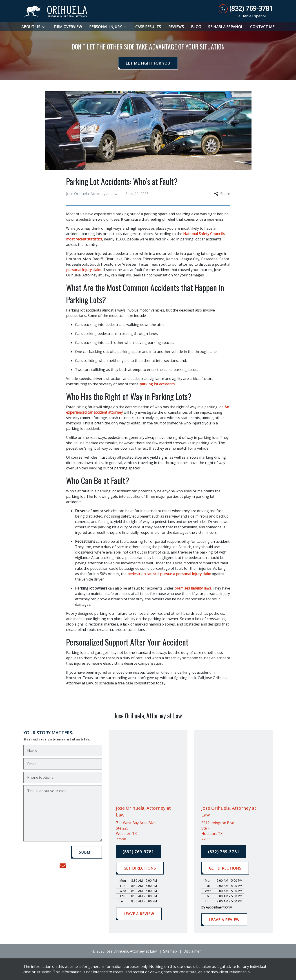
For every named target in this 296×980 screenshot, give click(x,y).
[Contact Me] (262, 27)
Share (222, 194)
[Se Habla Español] (226, 27)
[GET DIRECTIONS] (140, 868)
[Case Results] (148, 27)
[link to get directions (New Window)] (148, 831)
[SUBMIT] (87, 852)
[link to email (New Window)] (63, 866)
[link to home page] (55, 11)
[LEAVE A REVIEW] (139, 914)
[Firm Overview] (68, 27)
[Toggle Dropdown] (45, 27)
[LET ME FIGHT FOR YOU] (148, 63)
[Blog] (196, 27)
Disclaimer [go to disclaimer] (192, 951)
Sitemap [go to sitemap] (170, 951)
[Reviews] (176, 27)
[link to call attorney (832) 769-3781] (246, 8)
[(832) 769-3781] (139, 852)
